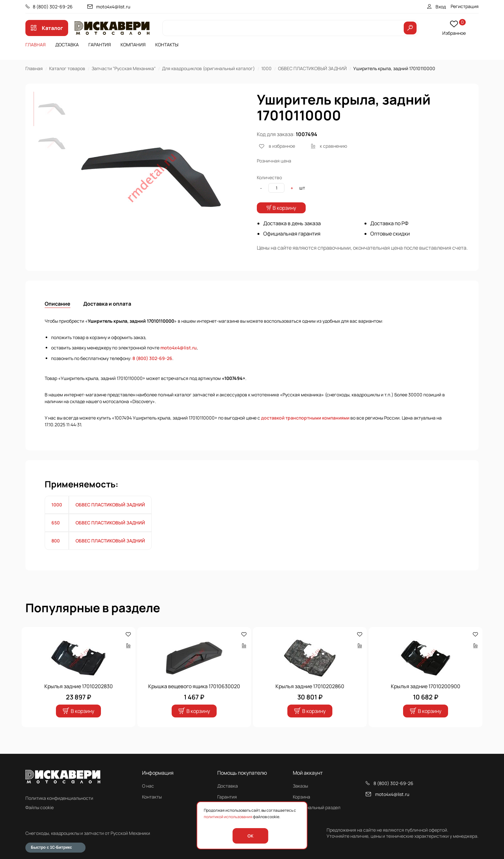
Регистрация (465, 6)
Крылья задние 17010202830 (79, 699)
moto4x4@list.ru (113, 7)
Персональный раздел (317, 807)
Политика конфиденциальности (59, 798)
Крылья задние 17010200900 (426, 699)
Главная (36, 45)
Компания (133, 45)
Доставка (67, 45)
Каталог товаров (67, 68)
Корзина (301, 797)
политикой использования (228, 817)
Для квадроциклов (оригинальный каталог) (208, 68)
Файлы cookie (40, 807)
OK (250, 836)
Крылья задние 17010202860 (310, 699)
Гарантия (100, 45)
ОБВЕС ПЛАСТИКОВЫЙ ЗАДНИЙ (312, 68)
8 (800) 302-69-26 (53, 7)
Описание (58, 317)
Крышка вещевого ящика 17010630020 (194, 699)
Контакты (167, 45)
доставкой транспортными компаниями (305, 431)
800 (56, 554)
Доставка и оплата (107, 317)
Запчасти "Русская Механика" (124, 68)
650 (56, 536)
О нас (148, 786)
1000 (266, 68)
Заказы (300, 786)
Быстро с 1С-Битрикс (51, 847)
